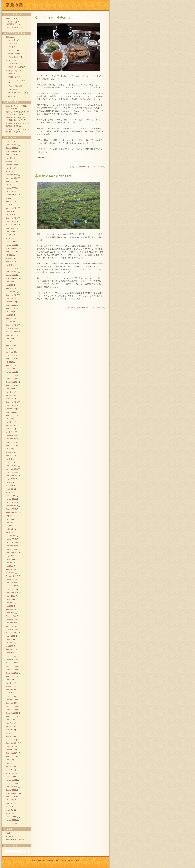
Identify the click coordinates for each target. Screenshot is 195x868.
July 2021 (9, 211)
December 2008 (12, 583)
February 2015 (11, 369)
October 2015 (11, 355)
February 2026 (11, 141)
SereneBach (20, 840)
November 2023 (12, 178)
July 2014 (9, 389)
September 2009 (12, 553)
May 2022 (9, 198)
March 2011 (10, 492)
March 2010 (10, 532)
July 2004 (9, 760)
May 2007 (9, 646)
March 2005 (10, 733)
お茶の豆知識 (13, 64)
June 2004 (10, 763)
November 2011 (12, 469)
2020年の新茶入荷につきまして (55, 176)
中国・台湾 (13, 53)
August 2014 (10, 385)
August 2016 (10, 335)
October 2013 (11, 409)
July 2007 (9, 639)
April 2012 (9, 456)
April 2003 (9, 810)
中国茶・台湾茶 (14, 77)
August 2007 (10, 636)
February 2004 (11, 777)
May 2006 (9, 686)
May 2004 (9, 766)
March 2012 (10, 459)
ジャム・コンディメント (18, 80)
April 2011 (9, 489)
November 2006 (12, 666)
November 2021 (12, 208)
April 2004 (9, 770)
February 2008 (11, 616)
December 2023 (12, 175)
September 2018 (12, 278)
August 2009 (10, 556)
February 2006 (11, 696)
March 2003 (10, 813)
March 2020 (10, 238)
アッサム (12, 43)
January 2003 (11, 820)
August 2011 (10, 479)
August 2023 (10, 181)
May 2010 (9, 526)
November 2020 (12, 221)
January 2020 (11, 245)
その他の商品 (13, 86)
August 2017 (10, 308)
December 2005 (12, 703)
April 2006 (9, 690)
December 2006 (12, 663)
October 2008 (11, 589)
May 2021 (9, 215)
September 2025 (12, 151)
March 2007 (10, 653)
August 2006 (10, 676)
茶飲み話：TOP (12, 18)
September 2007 (12, 633)
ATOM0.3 (9, 836)
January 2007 (11, 659)
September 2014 (12, 382)
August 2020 (10, 228)
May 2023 (9, 185)
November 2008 (12, 586)
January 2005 (11, 740)
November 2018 (12, 272)
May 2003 (9, 807)
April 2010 (9, 529)
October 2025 (11, 148)
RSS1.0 (9, 833)
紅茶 (10, 73)
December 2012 (12, 439)
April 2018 (9, 288)
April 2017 (9, 318)
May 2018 (9, 285)
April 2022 (9, 201)
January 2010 (11, 539)
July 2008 (9, 599)
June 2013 (10, 422)
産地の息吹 (71, 308)
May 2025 (9, 161)
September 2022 (12, 195)
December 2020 (12, 218)
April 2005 (9, 730)
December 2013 (12, 402)
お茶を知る (10, 61)
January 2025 (11, 165)
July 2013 (9, 419)
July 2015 (9, 362)
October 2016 (11, 328)
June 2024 (10, 168)
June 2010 (10, 522)
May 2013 (9, 425)
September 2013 (12, 412)
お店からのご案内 (12, 71)
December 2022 (12, 191)
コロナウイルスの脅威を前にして (56, 17)
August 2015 (10, 359)
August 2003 (10, 797)
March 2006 (10, 693)
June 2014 (10, 392)
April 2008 (9, 609)
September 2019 (12, 248)
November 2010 (12, 506)
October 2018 (11, 275)
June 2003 (10, 803)
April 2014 (9, 399)
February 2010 (11, 536)
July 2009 (9, 559)
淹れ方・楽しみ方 (15, 67)
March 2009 (10, 573)
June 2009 (10, 563)
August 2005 (10, 716)
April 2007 (9, 649)
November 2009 (12, 546)
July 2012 (9, 449)
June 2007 (10, 643)
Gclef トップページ (13, 28)
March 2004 (10, 773)
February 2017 (11, 322)
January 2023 (11, 188)
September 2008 (12, 593)
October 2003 (11, 790)
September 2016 (12, 332)
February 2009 (11, 576)
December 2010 (12, 502)
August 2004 (10, 756)
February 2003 (11, 817)
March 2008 (10, 613)
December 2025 (12, 145)
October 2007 (11, 629)
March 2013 (10, 432)
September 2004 (12, 753)
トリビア (73, 167)
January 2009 (11, 579)
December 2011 (12, 466)
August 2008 (10, 596)
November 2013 (12, 405)
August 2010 (10, 516)
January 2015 (11, 372)
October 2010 (11, 509)
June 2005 (10, 723)
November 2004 (12, 746)
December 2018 (12, 268)
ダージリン (13, 40)
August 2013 (10, 415)
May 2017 (9, 315)
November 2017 (12, 298)
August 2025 (10, 155)
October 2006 (11, 670)
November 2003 (12, 787)
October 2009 (11, 549)
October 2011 (11, 472)
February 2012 (11, 462)
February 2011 (11, 496)
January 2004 (11, 780)
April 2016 (9, 345)
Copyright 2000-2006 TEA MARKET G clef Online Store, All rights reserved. (56, 860)
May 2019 (9, 258)
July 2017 (9, 312)
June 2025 (10, 158)
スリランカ (13, 50)
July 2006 (9, 680)
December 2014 (12, 375)
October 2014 (11, 379)
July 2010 (9, 519)
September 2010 (12, 512)
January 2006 (11, 700)
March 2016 (10, 349)
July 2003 (9, 800)
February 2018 (11, 292)
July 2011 (9, 482)
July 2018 (9, 282)
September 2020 (12, 225)
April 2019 (9, 262)
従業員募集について (16, 93)
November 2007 (12, 626)
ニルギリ (12, 47)
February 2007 (11, 656)
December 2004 (12, 743)
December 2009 (12, 542)
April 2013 (9, 429)
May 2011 (9, 486)
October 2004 (11, 750)
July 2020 (9, 232)
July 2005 (9, 720)
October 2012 (11, 442)
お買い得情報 (13, 89)
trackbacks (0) (84, 167)
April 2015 (9, 365)
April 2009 (9, 569)
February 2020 (11, 242)
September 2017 (12, 305)
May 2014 (9, 395)
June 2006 (10, 683)
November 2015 (12, 352)
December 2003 (12, 783)
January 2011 (11, 499)
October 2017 (11, 302)
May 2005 (9, 726)
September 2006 (12, 673)
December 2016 (12, 325)
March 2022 (10, 205)
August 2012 (10, 446)
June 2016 (10, 342)
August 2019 (10, 252)
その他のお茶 (13, 57)
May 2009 (9, 566)
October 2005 (11, 710)
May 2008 (9, 606)
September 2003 (12, 793)
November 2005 (12, 706)
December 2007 (12, 623)
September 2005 (12, 713)
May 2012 (9, 452)
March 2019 (10, 265)
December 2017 (12, 295)
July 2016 (9, 339)
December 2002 (12, 823)
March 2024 (10, 171)
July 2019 (9, 255)
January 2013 (11, 435)
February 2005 (11, 736)
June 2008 (10, 603)
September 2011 (12, 476)
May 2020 (9, 235)
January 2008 (11, 619)
